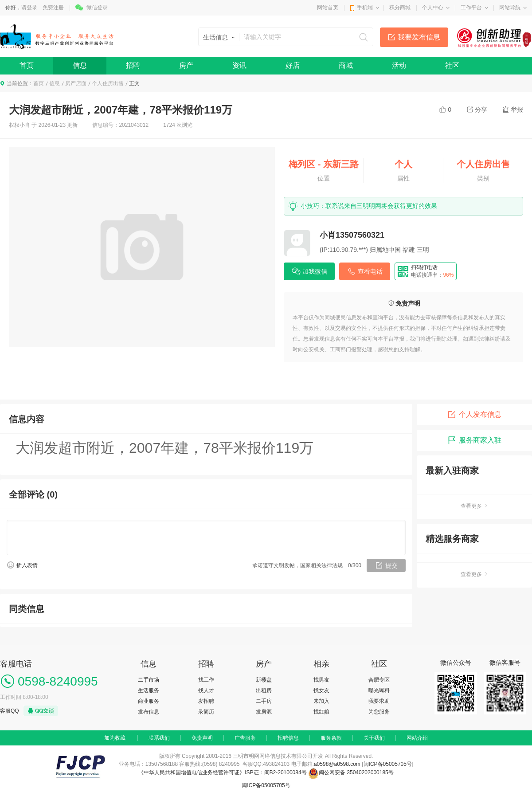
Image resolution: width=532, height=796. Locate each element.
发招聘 (206, 701)
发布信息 (149, 712)
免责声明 (202, 738)
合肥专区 (379, 680)
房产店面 (76, 83)
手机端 (365, 8)
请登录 (29, 8)
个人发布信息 (474, 415)
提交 (391, 565)
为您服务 (379, 712)
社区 (452, 65)
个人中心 (433, 8)
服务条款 (331, 738)
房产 (186, 65)
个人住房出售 (108, 83)
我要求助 (379, 701)
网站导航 (510, 8)
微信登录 (97, 8)
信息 (80, 65)
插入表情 (27, 565)
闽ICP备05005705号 (388, 764)
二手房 (264, 701)
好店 (293, 65)
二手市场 (149, 680)
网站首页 (328, 8)
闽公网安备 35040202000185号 (351, 772)
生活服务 (149, 690)
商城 (346, 65)
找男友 (321, 680)
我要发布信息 (419, 37)
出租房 (264, 690)
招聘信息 (288, 738)
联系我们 (159, 738)
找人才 (206, 690)
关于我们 (374, 738)
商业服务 (149, 701)
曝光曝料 (379, 690)
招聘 (133, 65)
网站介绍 (417, 738)
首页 (27, 65)
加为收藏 (115, 738)
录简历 (206, 712)
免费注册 (53, 8)
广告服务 (245, 738)
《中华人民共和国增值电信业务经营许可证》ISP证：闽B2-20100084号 (223, 772)
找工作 (206, 680)
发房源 (264, 712)
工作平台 (471, 8)
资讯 (239, 65)
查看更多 (474, 506)
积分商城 (400, 8)
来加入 (321, 701)
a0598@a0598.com (337, 764)
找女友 (321, 690)
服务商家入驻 (474, 440)
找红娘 (321, 712)
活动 (399, 65)
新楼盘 (264, 680)
